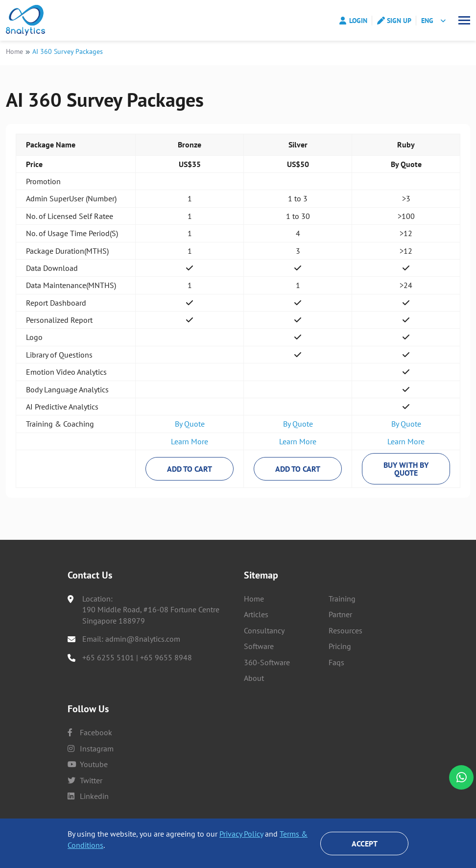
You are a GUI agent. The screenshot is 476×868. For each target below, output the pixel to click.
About (254, 678)
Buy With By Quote (406, 472)
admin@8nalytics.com (143, 639)
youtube (88, 764)
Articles (256, 615)
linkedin (88, 796)
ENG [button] (427, 21)
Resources (345, 630)
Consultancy (264, 630)
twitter (85, 780)
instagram (91, 748)
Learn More (190, 444)
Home (14, 54)
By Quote (190, 427)
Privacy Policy (241, 834)
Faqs (336, 662)
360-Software (267, 662)
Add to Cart (190, 472)
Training (342, 599)
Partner (340, 615)
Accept (365, 844)
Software (259, 646)
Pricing (340, 646)
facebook (90, 732)
